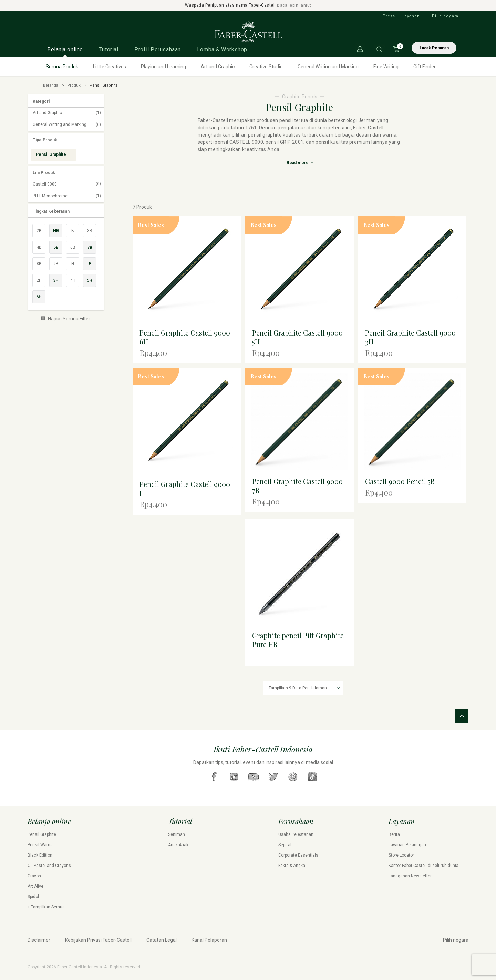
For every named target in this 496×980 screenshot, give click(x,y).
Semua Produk (62, 66)
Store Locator (401, 855)
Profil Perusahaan (158, 49)
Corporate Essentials (298, 855)
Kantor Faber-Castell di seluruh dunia (423, 865)
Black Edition (40, 855)
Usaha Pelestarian (296, 834)
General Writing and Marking (328, 66)
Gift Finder (425, 66)
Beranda (51, 85)
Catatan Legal (162, 940)
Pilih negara (445, 16)
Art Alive (35, 886)
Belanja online (65, 49)
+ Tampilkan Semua (46, 907)
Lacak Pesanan (434, 48)
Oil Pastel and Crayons (49, 865)
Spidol (33, 896)
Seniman (177, 834)
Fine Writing (386, 66)
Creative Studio (266, 66)
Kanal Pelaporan (209, 940)
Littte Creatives (110, 66)
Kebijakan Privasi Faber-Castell (98, 940)
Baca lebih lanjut (294, 5)
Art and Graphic (218, 66)
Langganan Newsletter (410, 876)
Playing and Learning (163, 66)
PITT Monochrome (67, 196)
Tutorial (109, 49)
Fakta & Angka (292, 865)
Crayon (34, 876)
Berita (394, 834)
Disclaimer (39, 940)
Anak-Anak (178, 844)
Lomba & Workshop (222, 49)
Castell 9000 (67, 184)
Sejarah (286, 844)
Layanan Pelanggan (407, 844)
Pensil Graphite (42, 834)
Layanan (411, 16)
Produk (74, 85)
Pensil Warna (40, 844)
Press (389, 16)
